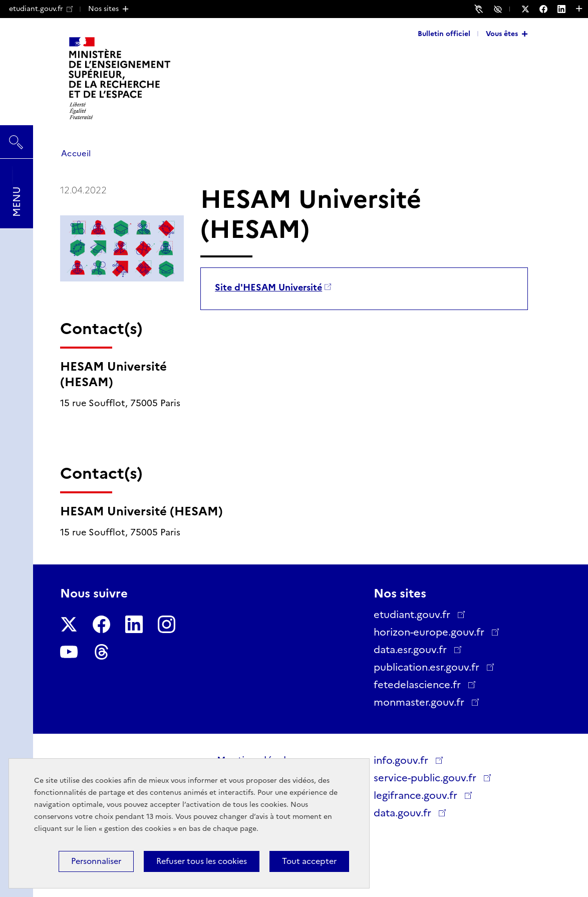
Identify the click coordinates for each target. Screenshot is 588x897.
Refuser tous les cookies (202, 861)
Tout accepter (309, 861)
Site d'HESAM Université (268, 287)
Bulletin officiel (444, 34)
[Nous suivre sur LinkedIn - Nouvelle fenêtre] (566, 9)
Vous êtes (502, 34)
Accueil (76, 154)
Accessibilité (499, 9)
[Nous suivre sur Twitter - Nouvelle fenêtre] (530, 9)
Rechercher (17, 137)
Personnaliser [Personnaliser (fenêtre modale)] (96, 861)
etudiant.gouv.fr (41, 9)
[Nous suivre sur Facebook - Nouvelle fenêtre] (548, 9)
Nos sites (103, 9)
